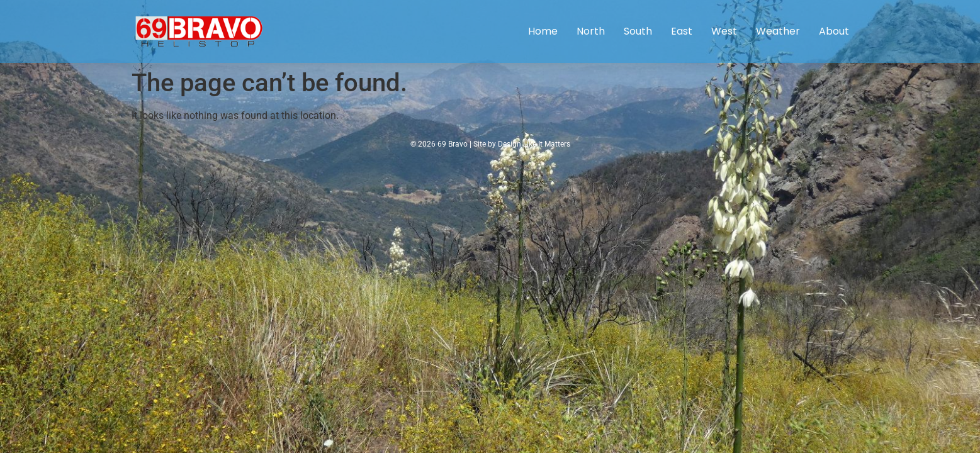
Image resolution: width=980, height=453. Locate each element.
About (834, 31)
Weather (778, 31)
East (682, 31)
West (724, 31)
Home (543, 31)
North (591, 31)
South (638, 31)
